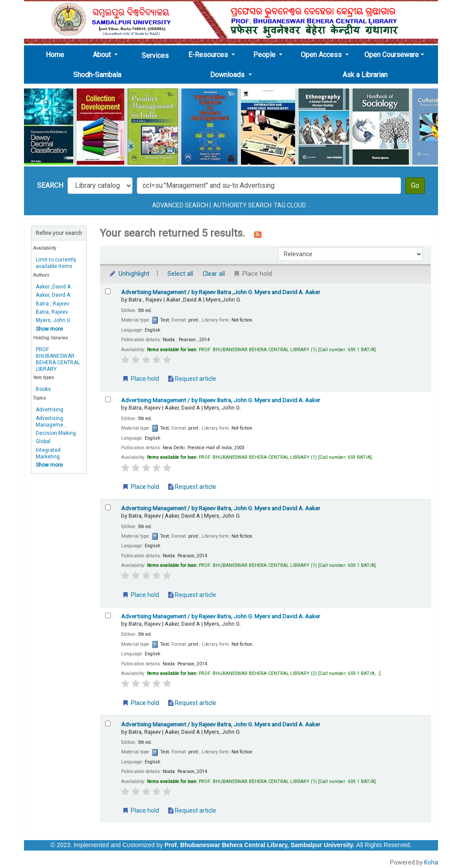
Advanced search (180, 205)
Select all (180, 274)
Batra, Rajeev (52, 312)
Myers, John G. (54, 320)
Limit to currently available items (56, 263)
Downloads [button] (228, 75)
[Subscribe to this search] (258, 234)
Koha (431, 862)
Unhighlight (129, 274)
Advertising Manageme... (51, 422)
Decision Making (56, 433)
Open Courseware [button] (392, 55)
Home (58, 54)
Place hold (140, 379)
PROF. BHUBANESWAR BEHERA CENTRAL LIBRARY (58, 359)
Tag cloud (290, 205)
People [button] (265, 55)
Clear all (214, 274)
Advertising (49, 410)
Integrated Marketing (48, 453)
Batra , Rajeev (53, 304)
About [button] (103, 55)
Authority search (242, 205)
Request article (192, 379)
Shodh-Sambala (97, 75)
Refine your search (59, 233)
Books (43, 389)
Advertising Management (221, 292)
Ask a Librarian (365, 75)
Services (155, 56)
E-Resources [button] (209, 55)
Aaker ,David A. (54, 287)
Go (415, 185)
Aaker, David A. (54, 295)
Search (50, 185)
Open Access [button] (322, 55)
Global (43, 441)
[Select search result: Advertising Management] (108, 291)
